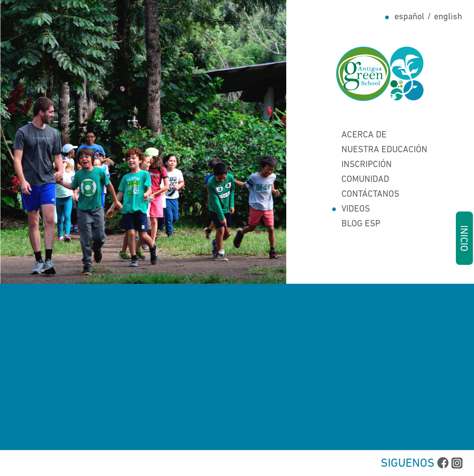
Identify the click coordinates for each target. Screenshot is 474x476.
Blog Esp (356, 224)
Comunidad (360, 180)
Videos (351, 209)
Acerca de (359, 135)
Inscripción (362, 165)
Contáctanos (365, 194)
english (448, 17)
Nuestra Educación (379, 150)
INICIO (463, 238)
